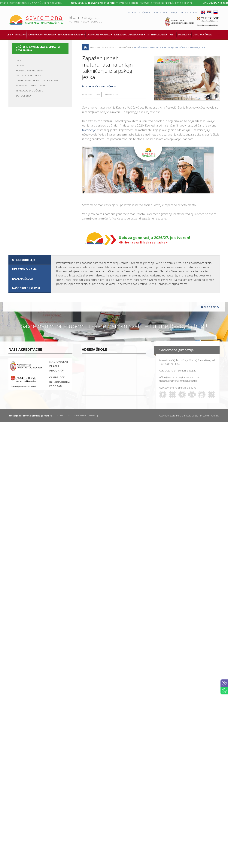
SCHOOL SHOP (24, 96)
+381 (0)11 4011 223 (170, 364)
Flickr (211, 395)
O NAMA (20, 66)
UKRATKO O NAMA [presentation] (24, 269)
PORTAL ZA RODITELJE (166, 12)
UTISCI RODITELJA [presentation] (24, 260)
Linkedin (192, 395)
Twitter (172, 395)
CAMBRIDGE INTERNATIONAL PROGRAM (37, 81)
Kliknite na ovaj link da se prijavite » (143, 242)
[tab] (30, 260)
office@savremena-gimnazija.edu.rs (179, 377)
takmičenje (89, 130)
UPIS (18, 60)
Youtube (202, 395)
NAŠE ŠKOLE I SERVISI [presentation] (26, 288)
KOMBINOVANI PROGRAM (29, 71)
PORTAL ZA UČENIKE (139, 12)
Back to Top (208, 307)
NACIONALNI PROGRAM (28, 75)
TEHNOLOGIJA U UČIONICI (30, 91)
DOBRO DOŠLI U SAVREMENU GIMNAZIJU (78, 415)
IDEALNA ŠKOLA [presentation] (23, 279)
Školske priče (109, 47)
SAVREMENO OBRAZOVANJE (31, 86)
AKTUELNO (95, 47)
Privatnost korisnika (210, 416)
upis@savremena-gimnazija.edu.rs (178, 381)
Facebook (163, 395)
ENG (203, 12)
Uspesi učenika (125, 47)
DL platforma (189, 12)
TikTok (182, 395)
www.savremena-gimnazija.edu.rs (178, 388)
